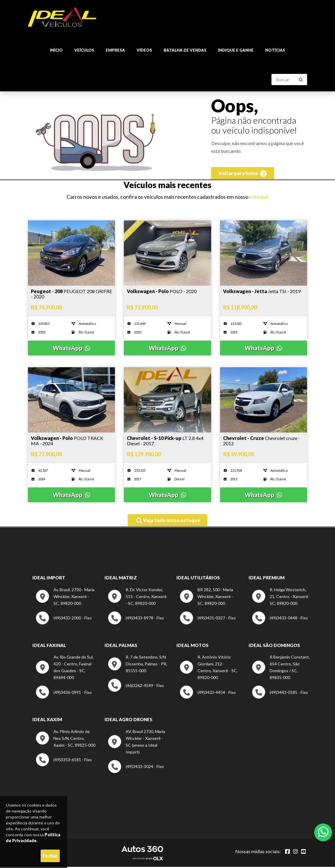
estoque (259, 198)
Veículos (84, 50)
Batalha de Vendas (185, 50)
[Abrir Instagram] (296, 853)
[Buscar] (301, 80)
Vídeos (144, 50)
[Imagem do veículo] (71, 296)
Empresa (115, 50)
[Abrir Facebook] (287, 853)
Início (56, 50)
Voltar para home (242, 175)
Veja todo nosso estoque (168, 522)
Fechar (50, 856)
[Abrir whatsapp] (323, 832)
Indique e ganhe (236, 50)
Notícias (275, 50)
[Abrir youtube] (304, 853)
